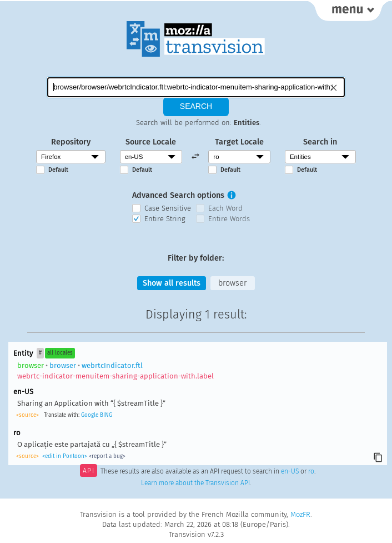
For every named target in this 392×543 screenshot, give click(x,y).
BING (106, 415)
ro (311, 472)
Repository (71, 142)
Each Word (225, 208)
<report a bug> (107, 456)
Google (90, 415)
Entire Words (229, 219)
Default (58, 170)
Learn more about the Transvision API (195, 483)
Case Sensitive (168, 208)
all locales (60, 353)
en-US (290, 472)
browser (232, 283)
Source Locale (151, 142)
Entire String (165, 219)
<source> (27, 415)
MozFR (300, 514)
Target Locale (239, 142)
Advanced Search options (178, 195)
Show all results (172, 283)
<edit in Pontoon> (65, 456)
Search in (320, 142)
